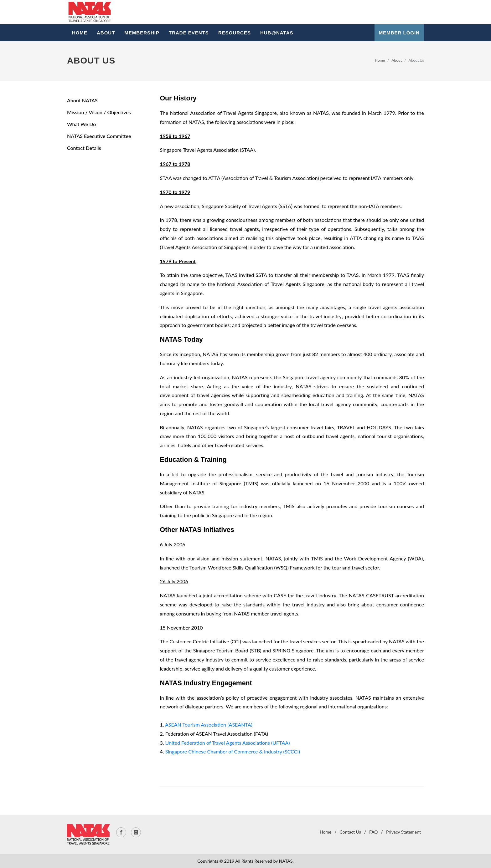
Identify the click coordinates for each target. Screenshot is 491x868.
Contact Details (84, 148)
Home (380, 60)
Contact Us (350, 832)
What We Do (81, 124)
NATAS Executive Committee (99, 136)
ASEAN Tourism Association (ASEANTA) (209, 725)
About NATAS (82, 100)
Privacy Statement (403, 832)
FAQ (374, 832)
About (397, 60)
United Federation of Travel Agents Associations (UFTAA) (228, 743)
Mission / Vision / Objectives (99, 112)
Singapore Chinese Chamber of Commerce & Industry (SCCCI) (233, 751)
